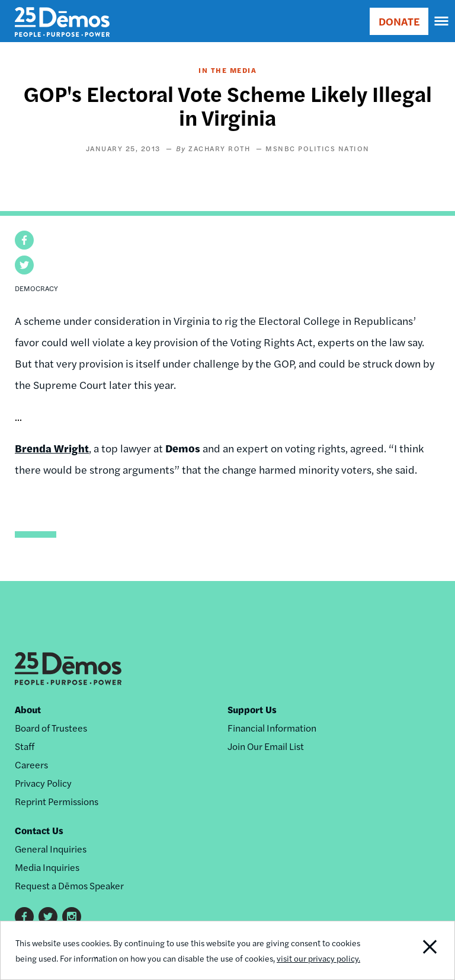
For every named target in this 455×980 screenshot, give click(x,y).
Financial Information (272, 728)
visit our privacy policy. (318, 958)
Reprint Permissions (57, 801)
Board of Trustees (51, 728)
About (28, 709)
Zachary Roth (221, 148)
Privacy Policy (43, 783)
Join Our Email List (266, 746)
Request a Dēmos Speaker (69, 885)
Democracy (36, 288)
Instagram (72, 917)
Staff (25, 746)
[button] (24, 240)
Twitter (48, 917)
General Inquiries (51, 849)
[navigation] (442, 21)
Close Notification (411, 950)
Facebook (24, 917)
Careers (31, 764)
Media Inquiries (47, 867)
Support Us (252, 709)
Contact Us (39, 830)
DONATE (399, 21)
